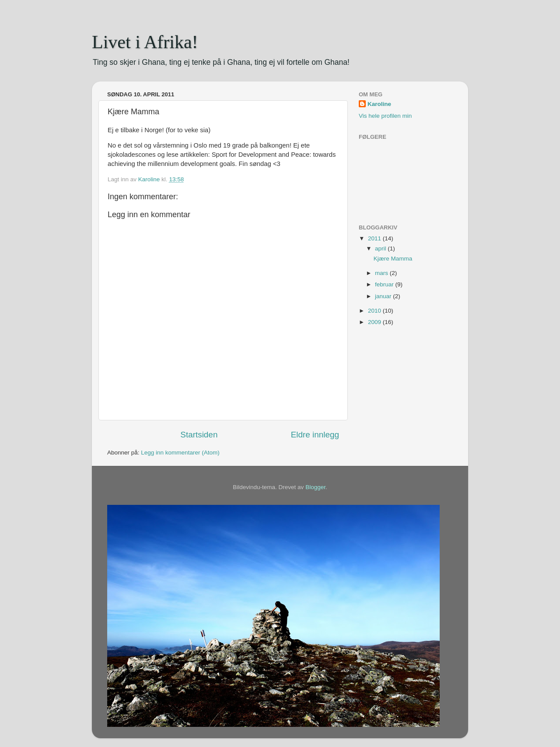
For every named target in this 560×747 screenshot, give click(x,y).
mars (382, 273)
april (381, 248)
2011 (375, 238)
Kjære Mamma (393, 259)
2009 (375, 322)
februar (385, 284)
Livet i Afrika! (145, 42)
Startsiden (199, 435)
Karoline (379, 104)
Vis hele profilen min (385, 116)
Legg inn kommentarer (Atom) (180, 453)
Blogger (315, 487)
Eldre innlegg (315, 435)
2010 (375, 311)
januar (384, 296)
